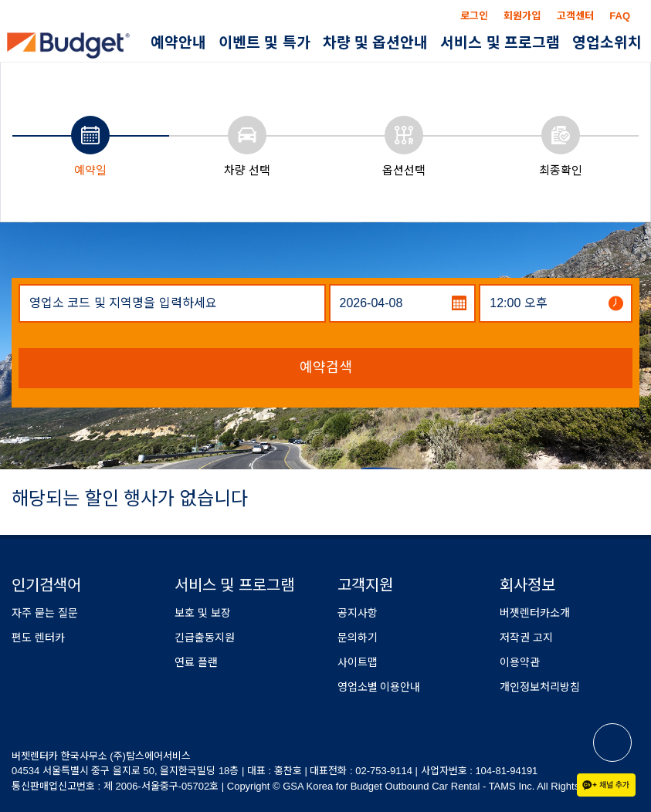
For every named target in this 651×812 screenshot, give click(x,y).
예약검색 (326, 367)
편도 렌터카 (38, 638)
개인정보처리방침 (540, 687)
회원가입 (522, 16)
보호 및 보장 (203, 613)
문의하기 (358, 638)
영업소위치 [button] (607, 43)
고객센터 (575, 16)
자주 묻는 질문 (45, 613)
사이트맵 (358, 662)
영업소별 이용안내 (379, 687)
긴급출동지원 (205, 638)
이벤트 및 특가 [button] (264, 43)
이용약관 (520, 662)
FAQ (620, 16)
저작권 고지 (526, 638)
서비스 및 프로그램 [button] (500, 43)
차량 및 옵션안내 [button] (376, 43)
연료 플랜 (196, 662)
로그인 (474, 16)
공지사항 (358, 613)
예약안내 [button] (178, 43)
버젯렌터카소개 (535, 613)
